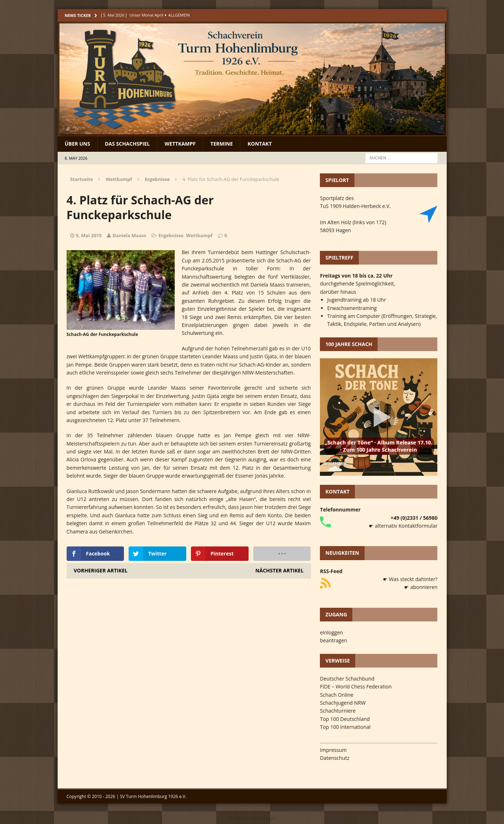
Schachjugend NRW (343, 703)
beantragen (333, 640)
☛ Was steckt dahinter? (410, 579)
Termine (222, 144)
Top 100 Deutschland (345, 719)
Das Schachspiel (127, 144)
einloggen (331, 632)
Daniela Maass (129, 235)
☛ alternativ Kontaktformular (403, 526)
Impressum (333, 750)
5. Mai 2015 (89, 235)
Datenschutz (334, 758)
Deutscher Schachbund (347, 679)
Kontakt (260, 144)
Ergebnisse (171, 235)
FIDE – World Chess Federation (356, 686)
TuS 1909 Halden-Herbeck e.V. (355, 206)
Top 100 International (345, 727)
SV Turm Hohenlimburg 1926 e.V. (153, 796)
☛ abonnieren (421, 587)
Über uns (77, 144)
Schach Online (337, 695)
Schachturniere (338, 711)
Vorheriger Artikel (101, 570)
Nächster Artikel (280, 570)
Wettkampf (180, 144)
